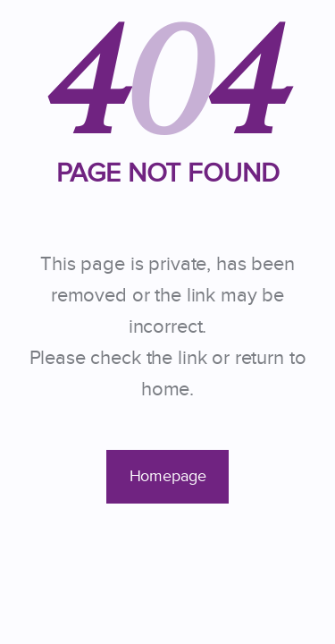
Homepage (168, 476)
